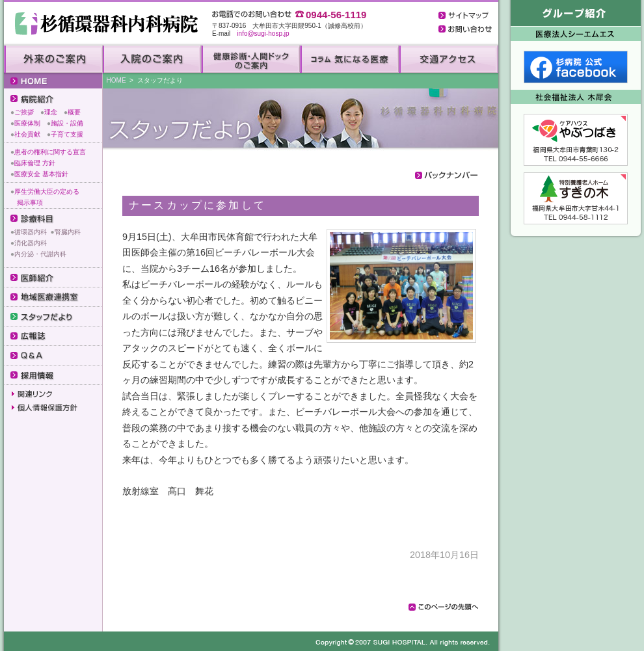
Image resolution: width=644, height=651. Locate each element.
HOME (116, 80)
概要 (74, 112)
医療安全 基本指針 (41, 174)
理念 (51, 112)
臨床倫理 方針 (35, 163)
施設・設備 (67, 123)
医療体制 (27, 123)
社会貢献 (27, 134)
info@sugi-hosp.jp (263, 33)
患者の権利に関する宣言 (50, 152)
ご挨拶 (24, 112)
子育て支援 (67, 134)
